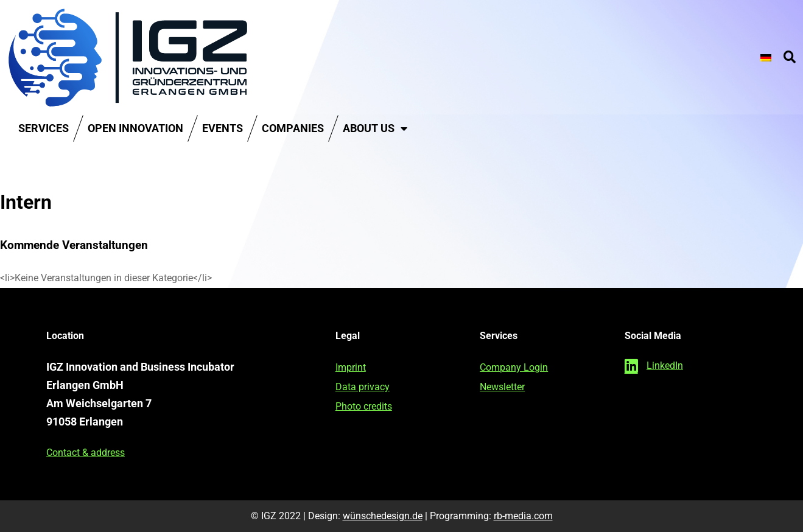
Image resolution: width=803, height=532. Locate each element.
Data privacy (363, 387)
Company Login (514, 367)
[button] (790, 58)
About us (375, 128)
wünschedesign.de (383, 516)
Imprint (351, 367)
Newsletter (502, 387)
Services (44, 128)
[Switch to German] (766, 58)
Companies (293, 128)
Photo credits (364, 406)
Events (223, 128)
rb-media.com (523, 516)
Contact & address (86, 453)
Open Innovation (135, 128)
